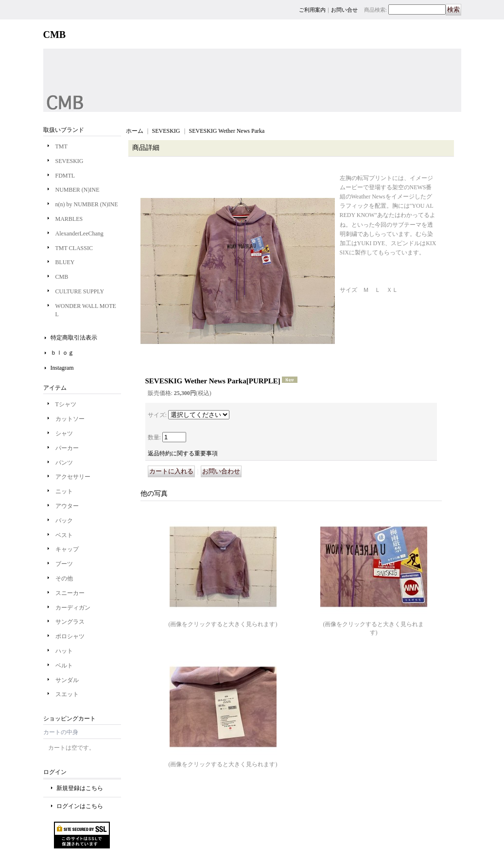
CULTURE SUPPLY (80, 291)
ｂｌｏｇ (62, 353)
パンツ (64, 463)
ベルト (64, 666)
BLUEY (65, 262)
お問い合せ (344, 10)
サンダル (67, 680)
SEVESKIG (70, 161)
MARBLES (69, 219)
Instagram (62, 368)
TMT (61, 146)
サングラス (70, 622)
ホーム (135, 131)
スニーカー (70, 593)
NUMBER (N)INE (78, 190)
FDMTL (65, 176)
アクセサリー (73, 477)
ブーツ (64, 564)
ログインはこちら (80, 806)
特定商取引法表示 (74, 338)
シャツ (64, 433)
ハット (64, 651)
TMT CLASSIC (74, 248)
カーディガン (73, 608)
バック (64, 521)
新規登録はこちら (80, 788)
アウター (67, 506)
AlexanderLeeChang (79, 234)
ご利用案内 (312, 10)
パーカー (67, 448)
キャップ (67, 549)
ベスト (64, 535)
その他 (64, 578)
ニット (64, 491)
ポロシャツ (70, 636)
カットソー (70, 419)
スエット (67, 694)
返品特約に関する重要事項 (183, 453)
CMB (62, 277)
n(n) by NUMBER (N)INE (87, 204)
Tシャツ (66, 404)
